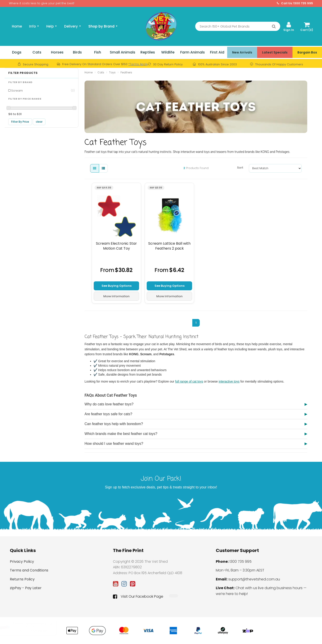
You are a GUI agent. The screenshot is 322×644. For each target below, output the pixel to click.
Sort (240, 168)
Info (34, 26)
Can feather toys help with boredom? (114, 424)
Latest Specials (275, 52)
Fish (98, 52)
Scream (43, 91)
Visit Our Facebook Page (138, 597)
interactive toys (229, 381)
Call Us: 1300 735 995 (295, 3)
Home (17, 26)
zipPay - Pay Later (26, 588)
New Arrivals (242, 52)
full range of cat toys (189, 381)
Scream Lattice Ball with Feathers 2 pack (169, 246)
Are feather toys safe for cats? (108, 414)
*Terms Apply (138, 64)
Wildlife (168, 52)
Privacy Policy (22, 562)
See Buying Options (117, 286)
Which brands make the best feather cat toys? (121, 434)
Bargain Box (307, 52)
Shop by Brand (103, 26)
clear (39, 122)
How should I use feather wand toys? (114, 444)
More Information (116, 296)
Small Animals (123, 52)
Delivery (73, 26)
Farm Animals (193, 52)
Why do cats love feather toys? (109, 404)
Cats (37, 52)
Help (52, 26)
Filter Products (23, 73)
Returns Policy (22, 579)
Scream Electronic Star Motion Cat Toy (116, 246)
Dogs (17, 52)
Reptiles (148, 52)
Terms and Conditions (29, 570)
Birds (77, 52)
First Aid (217, 52)
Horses (57, 52)
